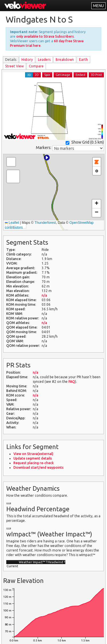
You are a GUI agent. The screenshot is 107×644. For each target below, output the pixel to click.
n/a (44, 295)
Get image (63, 75)
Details (11, 60)
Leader (44, 60)
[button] (47, 158)
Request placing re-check (34, 463)
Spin (47, 75)
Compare (36, 66)
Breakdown (65, 60)
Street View (14, 66)
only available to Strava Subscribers (45, 36)
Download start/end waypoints (39, 467)
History (27, 60)
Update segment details (33, 458)
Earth (83, 60)
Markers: (44, 148)
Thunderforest (45, 223)
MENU (98, 6)
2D (37, 75)
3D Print (96, 75)
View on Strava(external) (33, 454)
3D (29, 75)
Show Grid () (85, 142)
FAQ (72, 382)
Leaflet (12, 223)
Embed (80, 75)
